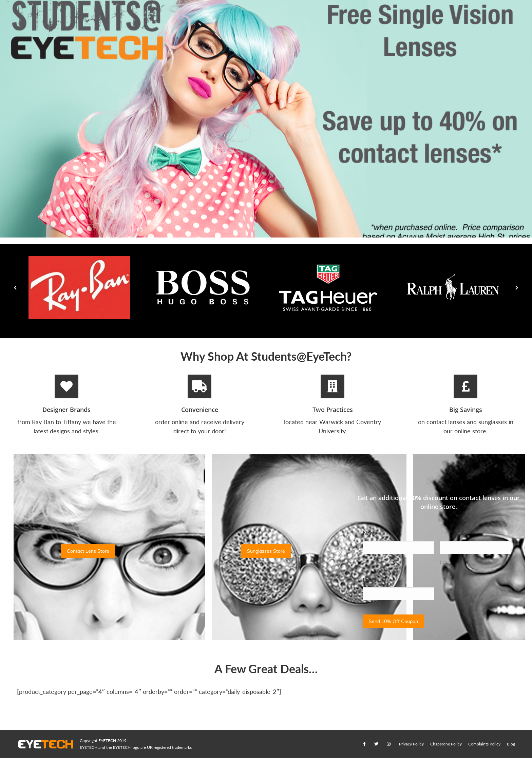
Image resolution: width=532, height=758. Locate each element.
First (368, 562)
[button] (15, 288)
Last (445, 562)
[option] (79, 288)
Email (369, 580)
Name (370, 533)
